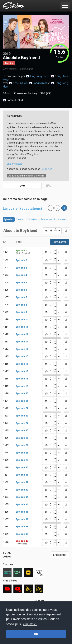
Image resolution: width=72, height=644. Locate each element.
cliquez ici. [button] (30, 624)
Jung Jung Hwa (39, 76)
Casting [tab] (20, 219)
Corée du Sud (13, 100)
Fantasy (33, 93)
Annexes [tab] (62, 219)
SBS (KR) (46, 93)
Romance (20, 93)
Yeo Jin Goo (20, 83)
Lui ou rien (46, 169)
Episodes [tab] (9, 219)
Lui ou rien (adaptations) (22, 208)
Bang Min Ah (40, 83)
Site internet (15, 164)
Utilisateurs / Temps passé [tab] (41, 219)
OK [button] (36, 634)
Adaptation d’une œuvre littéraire (26, 176)
